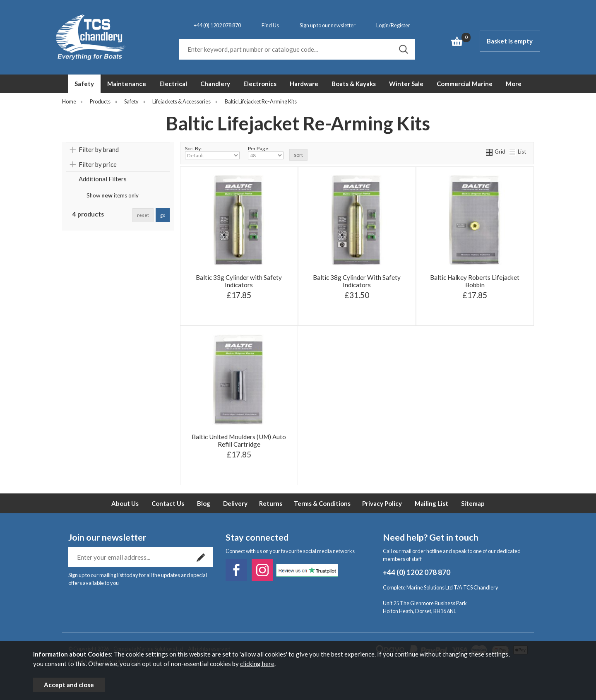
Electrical (173, 84)
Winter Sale (406, 84)
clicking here (257, 664)
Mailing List (431, 503)
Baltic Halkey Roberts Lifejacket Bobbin (475, 281)
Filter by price (98, 164)
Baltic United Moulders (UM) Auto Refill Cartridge (239, 440)
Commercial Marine (465, 84)
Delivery (235, 503)
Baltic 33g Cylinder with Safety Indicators (239, 281)
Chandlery (215, 84)
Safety (84, 84)
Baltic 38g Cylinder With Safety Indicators (357, 281)
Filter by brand (99, 149)
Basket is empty (510, 41)
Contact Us (168, 503)
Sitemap (473, 503)
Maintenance (127, 84)
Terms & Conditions (322, 503)
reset (143, 215)
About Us (125, 503)
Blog (204, 503)
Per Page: (266, 152)
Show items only (113, 195)
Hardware (304, 84)
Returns (271, 503)
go (163, 215)
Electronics (260, 84)
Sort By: (212, 152)
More (514, 84)
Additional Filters (103, 179)
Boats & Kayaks (354, 84)
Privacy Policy (382, 503)
